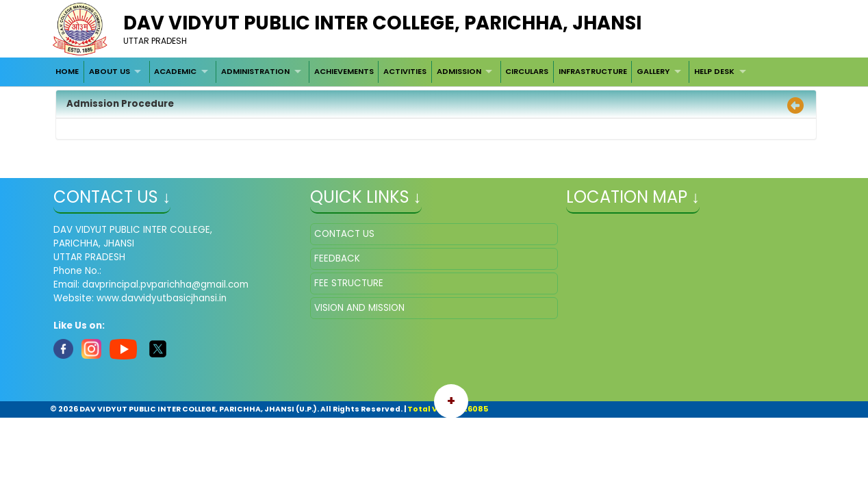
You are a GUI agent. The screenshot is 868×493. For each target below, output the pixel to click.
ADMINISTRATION (255, 71)
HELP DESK (714, 71)
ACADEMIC (175, 71)
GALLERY (653, 71)
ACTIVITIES (405, 71)
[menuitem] (67, 72)
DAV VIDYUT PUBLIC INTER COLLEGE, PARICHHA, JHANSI (382, 23)
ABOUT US (110, 71)
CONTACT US (344, 234)
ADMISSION (459, 71)
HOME (67, 71)
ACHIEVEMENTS (344, 71)
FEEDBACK (337, 258)
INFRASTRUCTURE (593, 71)
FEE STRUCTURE (349, 283)
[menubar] (402, 72)
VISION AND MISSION (359, 308)
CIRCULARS (527, 71)
